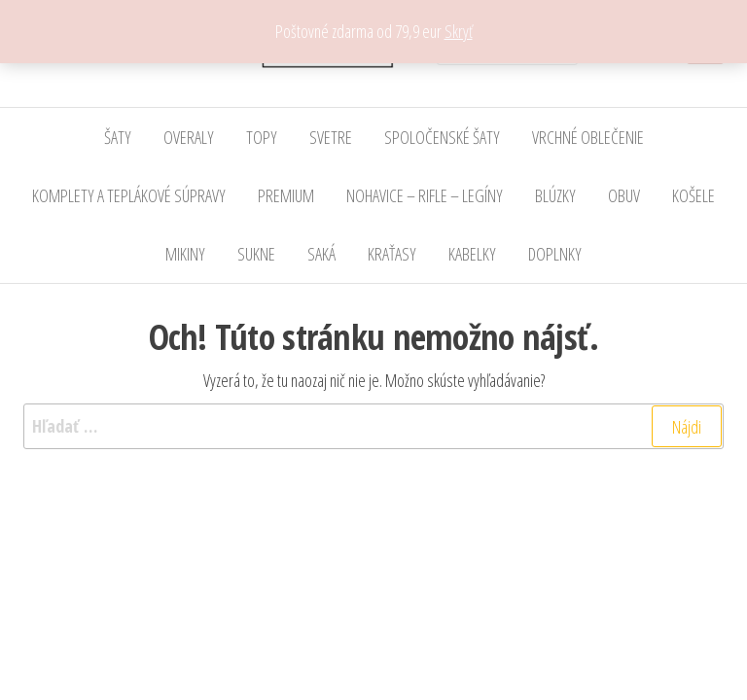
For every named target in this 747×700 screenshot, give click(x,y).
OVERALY (189, 137)
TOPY (262, 137)
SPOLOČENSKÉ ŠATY (442, 137)
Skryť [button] (459, 31)
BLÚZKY (555, 195)
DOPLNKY (555, 254)
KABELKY (472, 254)
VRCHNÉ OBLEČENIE (588, 137)
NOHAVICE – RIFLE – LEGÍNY (425, 195)
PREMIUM (286, 195)
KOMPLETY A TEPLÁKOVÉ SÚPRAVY (129, 195)
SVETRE (331, 137)
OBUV (624, 195)
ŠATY (118, 137)
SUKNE (256, 254)
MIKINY (185, 254)
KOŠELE (694, 195)
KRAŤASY (392, 254)
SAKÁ (321, 254)
